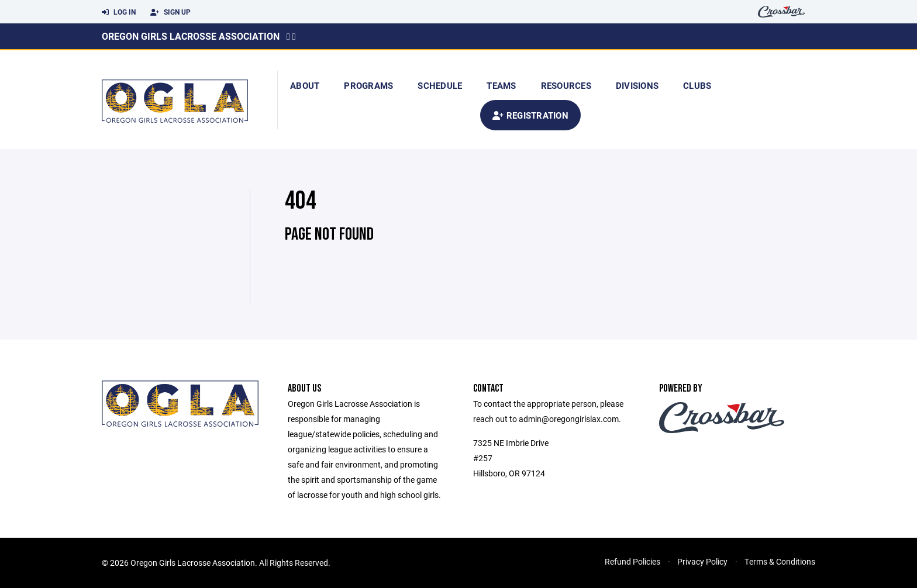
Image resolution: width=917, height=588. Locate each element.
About (305, 85)
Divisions (637, 85)
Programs (368, 85)
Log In (119, 12)
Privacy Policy (702, 561)
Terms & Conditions (780, 561)
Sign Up (170, 12)
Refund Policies (632, 561)
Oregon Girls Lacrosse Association (191, 36)
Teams (501, 85)
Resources (566, 85)
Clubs (697, 85)
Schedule (440, 85)
